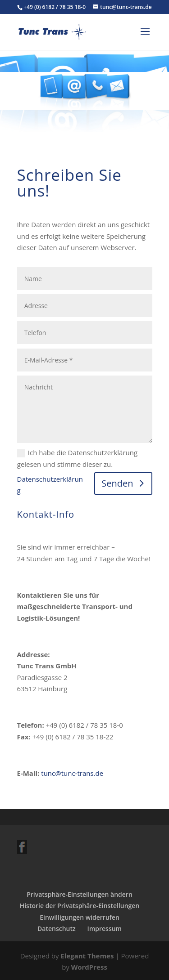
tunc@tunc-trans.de (72, 773)
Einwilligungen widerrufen (80, 917)
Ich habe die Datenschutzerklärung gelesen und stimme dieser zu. (77, 458)
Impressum (105, 929)
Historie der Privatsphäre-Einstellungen (80, 906)
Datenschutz (57, 929)
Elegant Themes (87, 956)
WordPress (89, 967)
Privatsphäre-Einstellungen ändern (80, 894)
